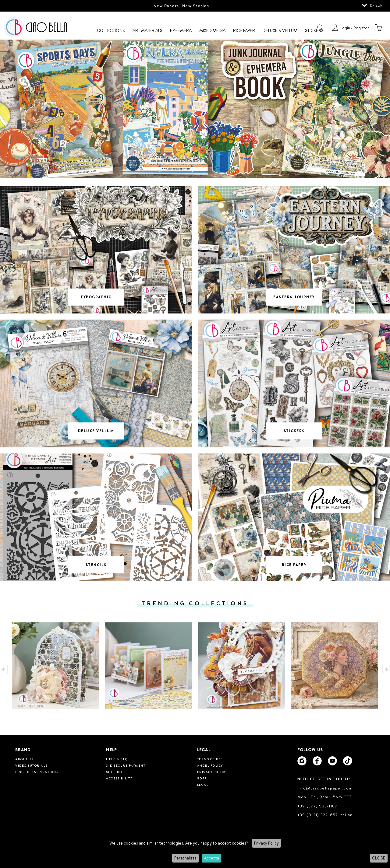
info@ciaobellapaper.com (325, 788)
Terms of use (210, 759)
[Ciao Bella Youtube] (332, 761)
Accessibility (119, 778)
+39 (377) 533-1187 (317, 806)
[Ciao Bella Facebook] (317, 761)
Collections (111, 30)
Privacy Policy (266, 843)
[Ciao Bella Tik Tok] (348, 761)
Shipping (115, 772)
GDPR (202, 778)
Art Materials (147, 30)
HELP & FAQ (117, 759)
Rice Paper (244, 30)
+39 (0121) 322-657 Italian (325, 815)
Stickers (314, 30)
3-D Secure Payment (126, 765)
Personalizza (185, 858)
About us (24, 759)
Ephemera (181, 30)
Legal (203, 785)
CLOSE (379, 858)
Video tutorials (31, 765)
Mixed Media (212, 30)
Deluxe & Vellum (280, 30)
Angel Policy (210, 765)
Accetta (211, 858)
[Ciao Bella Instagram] (302, 761)
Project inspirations (37, 772)
